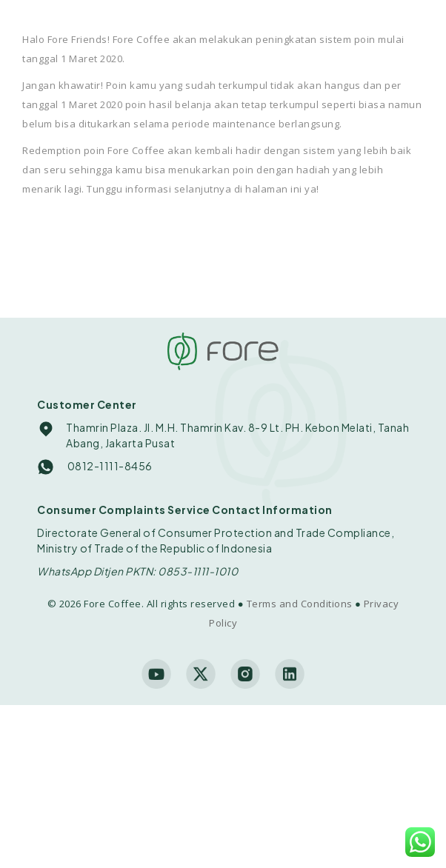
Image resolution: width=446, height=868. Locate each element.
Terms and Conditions (300, 604)
